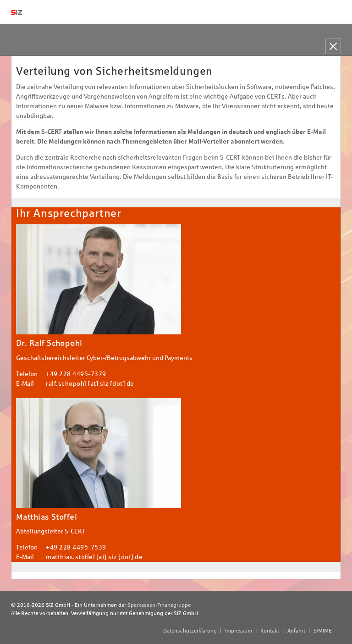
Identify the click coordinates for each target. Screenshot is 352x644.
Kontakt (270, 631)
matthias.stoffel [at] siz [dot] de (94, 557)
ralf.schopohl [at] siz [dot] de (90, 384)
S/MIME (323, 631)
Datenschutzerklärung (190, 631)
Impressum (239, 631)
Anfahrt (296, 631)
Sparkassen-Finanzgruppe (159, 605)
